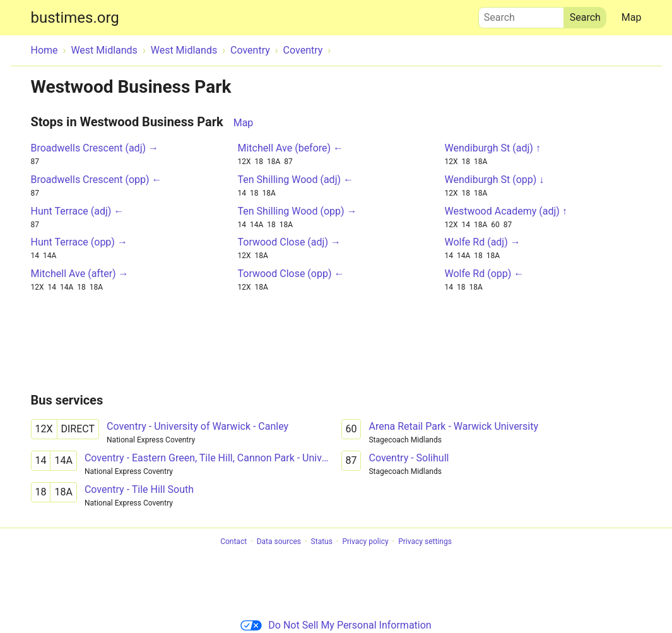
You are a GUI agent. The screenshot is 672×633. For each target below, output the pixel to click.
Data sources (279, 541)
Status (322, 541)
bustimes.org (75, 18)
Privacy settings (425, 541)
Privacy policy (365, 541)
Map (632, 17)
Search (521, 15)
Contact (233, 541)
